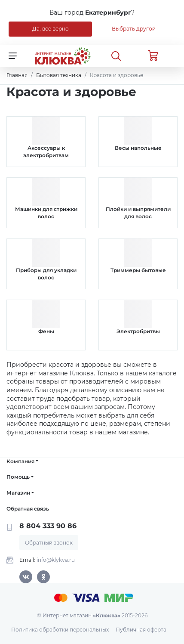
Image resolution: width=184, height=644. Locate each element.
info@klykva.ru (56, 560)
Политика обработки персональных (60, 630)
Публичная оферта (141, 630)
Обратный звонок (49, 543)
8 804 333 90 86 (48, 526)
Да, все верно (51, 29)
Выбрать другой (134, 29)
